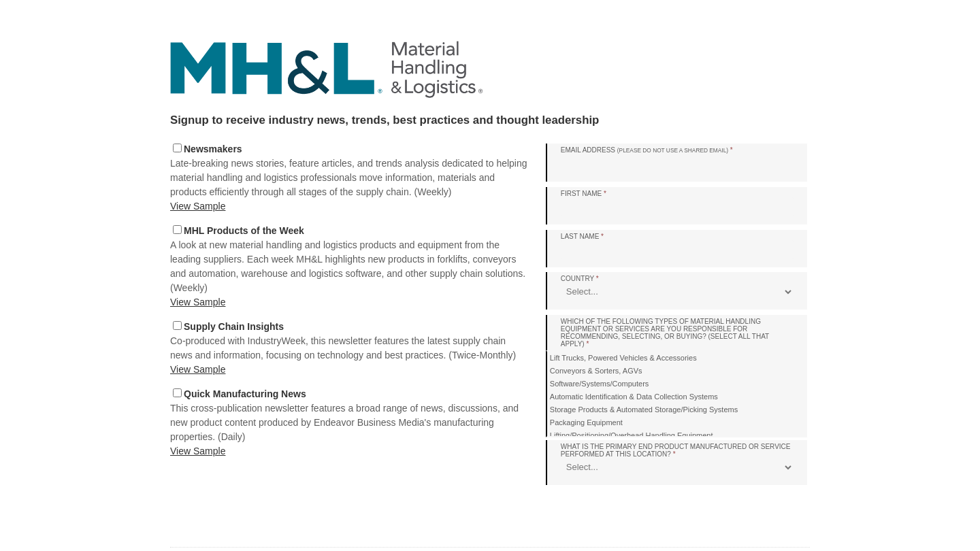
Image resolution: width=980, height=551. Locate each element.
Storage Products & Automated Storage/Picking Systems (644, 410)
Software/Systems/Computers (600, 384)
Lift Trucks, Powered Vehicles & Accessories (623, 358)
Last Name (582, 236)
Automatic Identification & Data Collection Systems (634, 397)
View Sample (198, 206)
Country (580, 279)
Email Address (647, 150)
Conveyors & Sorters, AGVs (596, 371)
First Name (584, 194)
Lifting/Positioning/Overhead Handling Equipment (632, 435)
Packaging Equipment (586, 422)
